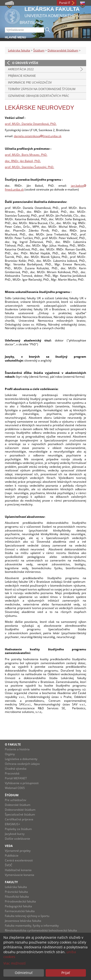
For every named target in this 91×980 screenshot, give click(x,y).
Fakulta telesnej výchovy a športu (27, 916)
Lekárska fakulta (19, 50)
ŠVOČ (9, 865)
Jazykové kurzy (15, 834)
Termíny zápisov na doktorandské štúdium (42, 89)
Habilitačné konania (18, 870)
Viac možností (15, 963)
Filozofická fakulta (17, 897)
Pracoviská (12, 773)
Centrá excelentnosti (19, 860)
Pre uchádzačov (16, 800)
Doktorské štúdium (18, 805)
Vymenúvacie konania (20, 875)
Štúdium (39, 50)
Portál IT (65, 3)
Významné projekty (18, 851)
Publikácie (12, 856)
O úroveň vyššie (25, 63)
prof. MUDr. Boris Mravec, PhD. (26, 155)
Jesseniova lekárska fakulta (23, 921)
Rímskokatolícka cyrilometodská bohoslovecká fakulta (41, 930)
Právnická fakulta (16, 892)
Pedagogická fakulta (18, 906)
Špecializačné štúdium (20, 814)
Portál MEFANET (16, 778)
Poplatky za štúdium (18, 829)
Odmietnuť (24, 973)
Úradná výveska (16, 769)
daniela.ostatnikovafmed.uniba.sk (38, 136)
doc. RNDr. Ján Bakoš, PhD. (23, 161)
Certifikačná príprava (19, 819)
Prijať (66, 973)
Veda (9, 846)
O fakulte (13, 744)
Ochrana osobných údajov (22, 764)
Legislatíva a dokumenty (21, 759)
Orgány (10, 754)
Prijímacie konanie (22, 76)
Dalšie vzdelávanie (17, 839)
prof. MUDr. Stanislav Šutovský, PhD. (29, 167)
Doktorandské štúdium (63, 50)
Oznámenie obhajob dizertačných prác (39, 96)
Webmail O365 (15, 788)
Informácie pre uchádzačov (30, 82)
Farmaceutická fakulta (20, 911)
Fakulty (11, 882)
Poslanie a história (17, 749)
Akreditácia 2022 (21, 69)
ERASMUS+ (12, 824)
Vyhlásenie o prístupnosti (22, 783)
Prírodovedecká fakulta (20, 901)
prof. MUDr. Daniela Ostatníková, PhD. (31, 124)
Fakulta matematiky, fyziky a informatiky (32, 926)
